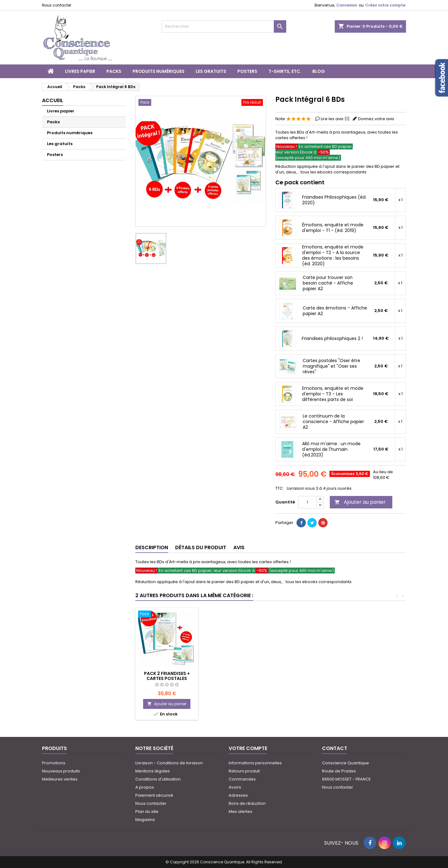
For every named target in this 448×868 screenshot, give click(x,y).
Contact (335, 748)
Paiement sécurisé (154, 795)
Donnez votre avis (376, 119)
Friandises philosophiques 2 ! (332, 338)
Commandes (242, 779)
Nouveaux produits (61, 771)
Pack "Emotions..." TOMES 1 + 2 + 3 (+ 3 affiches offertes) (167, 678)
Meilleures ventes (60, 779)
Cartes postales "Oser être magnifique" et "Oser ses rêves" (331, 366)
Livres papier (80, 71)
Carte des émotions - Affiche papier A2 (335, 311)
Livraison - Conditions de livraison (169, 763)
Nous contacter (57, 5)
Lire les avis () (335, 119)
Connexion (347, 5)
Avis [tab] (239, 547)
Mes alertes (240, 811)
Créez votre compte (385, 5)
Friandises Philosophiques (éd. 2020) (334, 200)
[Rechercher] (224, 26)
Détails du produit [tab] (201, 547)
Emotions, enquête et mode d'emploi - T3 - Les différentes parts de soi (333, 394)
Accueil (53, 100)
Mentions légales (153, 771)
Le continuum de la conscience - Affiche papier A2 (333, 422)
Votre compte (248, 748)
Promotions (54, 763)
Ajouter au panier (360, 502)
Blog (319, 71)
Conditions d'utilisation (158, 779)
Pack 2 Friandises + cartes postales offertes (236, 678)
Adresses (238, 795)
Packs (114, 71)
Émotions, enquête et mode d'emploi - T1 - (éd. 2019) (333, 228)
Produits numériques (159, 71)
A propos (145, 787)
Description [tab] (152, 547)
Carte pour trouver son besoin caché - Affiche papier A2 (328, 283)
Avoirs (235, 787)
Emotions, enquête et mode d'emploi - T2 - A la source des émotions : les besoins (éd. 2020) (333, 255)
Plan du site (147, 811)
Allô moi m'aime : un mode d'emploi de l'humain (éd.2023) (331, 449)
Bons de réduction (247, 803)
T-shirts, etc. (285, 71)
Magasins (145, 820)
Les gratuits (211, 71)
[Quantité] (307, 502)
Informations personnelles (255, 763)
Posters (247, 71)
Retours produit (244, 771)
